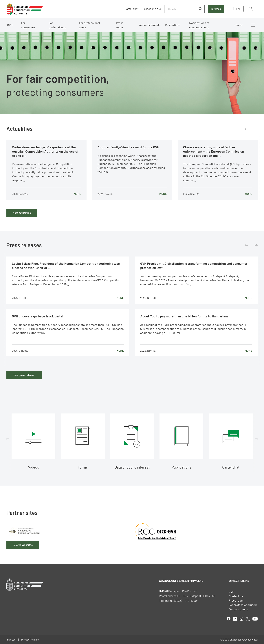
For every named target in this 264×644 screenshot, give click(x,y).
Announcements (150, 25)
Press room (120, 25)
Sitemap (216, 9)
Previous (246, 129)
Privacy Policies (30, 640)
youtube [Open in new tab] (255, 619)
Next (256, 129)
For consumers (28, 25)
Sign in (251, 9)
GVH (10, 25)
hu (230, 9)
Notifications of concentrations (199, 25)
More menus (253, 25)
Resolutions (173, 25)
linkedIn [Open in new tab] (235, 619)
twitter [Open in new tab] (248, 619)
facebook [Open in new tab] (229, 619)
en (238, 9)
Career (238, 25)
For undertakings (57, 25)
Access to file (152, 9)
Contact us (236, 596)
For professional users (89, 25)
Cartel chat (132, 9)
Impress (11, 640)
